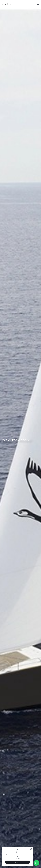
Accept (18, 862)
